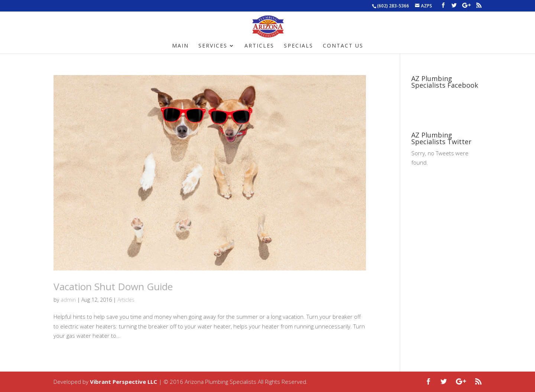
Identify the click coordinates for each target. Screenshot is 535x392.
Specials (299, 46)
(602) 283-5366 (393, 6)
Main (180, 46)
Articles (259, 46)
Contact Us (343, 46)
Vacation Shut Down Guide (113, 286)
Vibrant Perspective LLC (124, 382)
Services (213, 46)
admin (68, 300)
